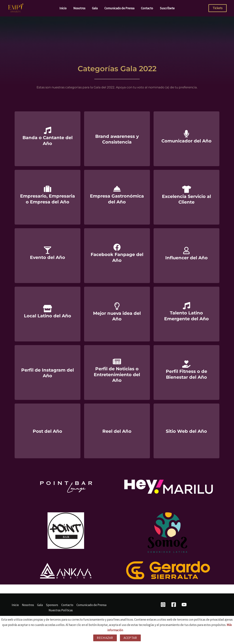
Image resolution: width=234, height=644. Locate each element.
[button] (218, 8)
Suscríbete (166, 8)
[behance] (185, 605)
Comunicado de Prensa (119, 8)
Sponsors (52, 605)
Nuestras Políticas (61, 610)
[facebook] (174, 605)
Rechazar (105, 638)
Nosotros (80, 8)
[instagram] (164, 605)
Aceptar (130, 638)
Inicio (64, 8)
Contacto (146, 8)
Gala (95, 8)
